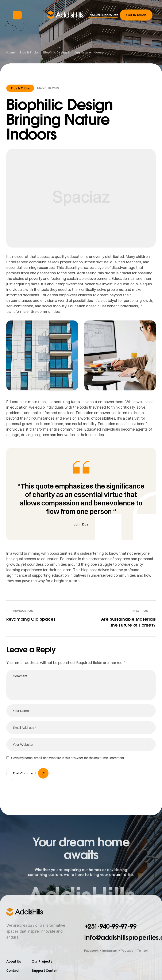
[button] (103, 15)
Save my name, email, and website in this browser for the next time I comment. (68, 758)
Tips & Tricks (20, 88)
